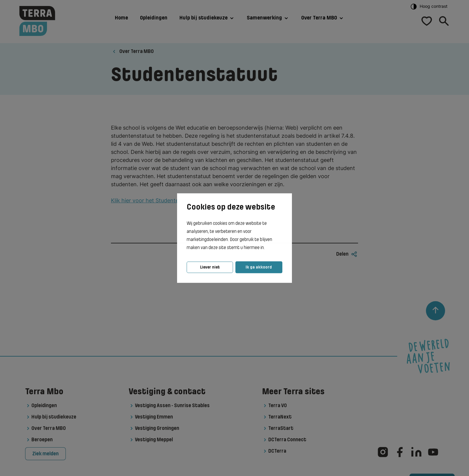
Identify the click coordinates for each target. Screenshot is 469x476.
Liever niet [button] (210, 267)
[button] (267, 248)
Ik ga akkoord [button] (259, 267)
